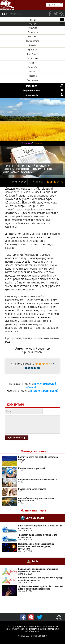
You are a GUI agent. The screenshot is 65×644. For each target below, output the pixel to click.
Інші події (32, 71)
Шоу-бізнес (33, 54)
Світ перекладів (35, 518)
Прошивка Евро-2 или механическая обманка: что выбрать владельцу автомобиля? (36, 546)
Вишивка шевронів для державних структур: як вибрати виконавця (41, 579)
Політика (33, 37)
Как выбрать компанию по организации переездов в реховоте (38, 570)
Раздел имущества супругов (32, 489)
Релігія (33, 45)
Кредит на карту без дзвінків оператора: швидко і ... (38, 458)
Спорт (32, 63)
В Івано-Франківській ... (44, 392)
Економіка (33, 32)
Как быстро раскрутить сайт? (33, 468)
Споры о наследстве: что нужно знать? (38, 479)
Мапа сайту (32, 86)
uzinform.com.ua (14, 629)
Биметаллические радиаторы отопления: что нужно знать (41, 527)
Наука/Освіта (32, 41)
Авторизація (32, 95)
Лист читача (32, 80)
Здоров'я (32, 67)
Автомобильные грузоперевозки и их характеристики (37, 499)
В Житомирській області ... (41, 385)
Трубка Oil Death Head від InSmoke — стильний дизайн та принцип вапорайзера (41, 587)
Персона (32, 76)
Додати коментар (17, 437)
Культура (33, 28)
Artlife (35, 561)
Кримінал (33, 50)
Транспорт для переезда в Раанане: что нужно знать (38, 536)
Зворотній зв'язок (32, 90)
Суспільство (32, 58)
